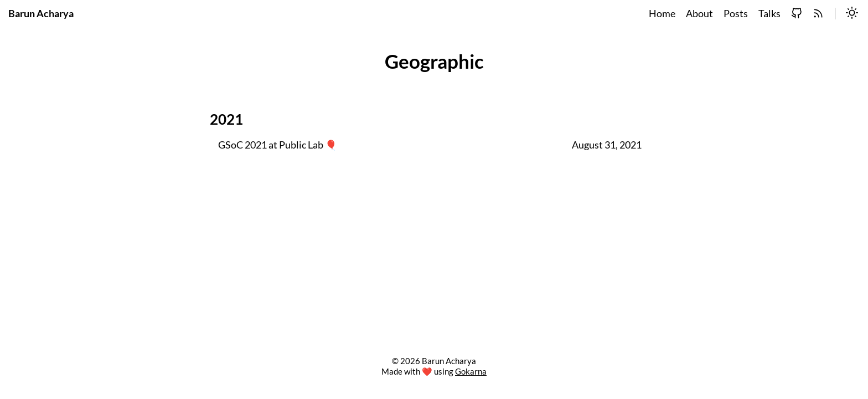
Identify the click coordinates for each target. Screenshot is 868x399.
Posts (736, 14)
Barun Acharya (41, 14)
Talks (769, 14)
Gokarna (471, 371)
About (699, 14)
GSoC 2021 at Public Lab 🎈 (278, 145)
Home (662, 14)
